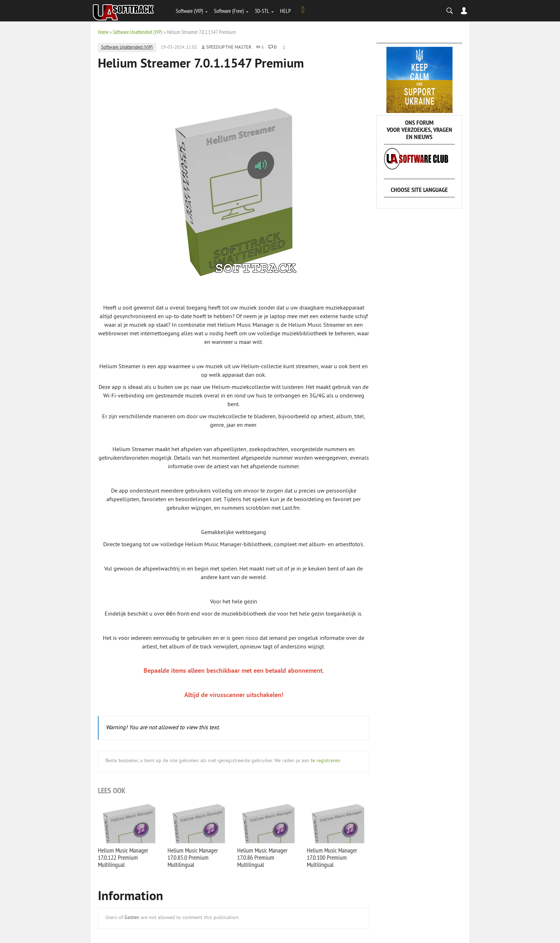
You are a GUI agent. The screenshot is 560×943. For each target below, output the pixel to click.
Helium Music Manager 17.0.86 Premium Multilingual (262, 857)
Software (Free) (229, 11)
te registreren (326, 761)
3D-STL (262, 11)
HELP (285, 11)
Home (103, 32)
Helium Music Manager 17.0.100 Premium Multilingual (332, 857)
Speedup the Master (229, 48)
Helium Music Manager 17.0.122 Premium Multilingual (123, 857)
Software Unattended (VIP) (138, 32)
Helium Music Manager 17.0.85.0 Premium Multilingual (193, 857)
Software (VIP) (189, 11)
